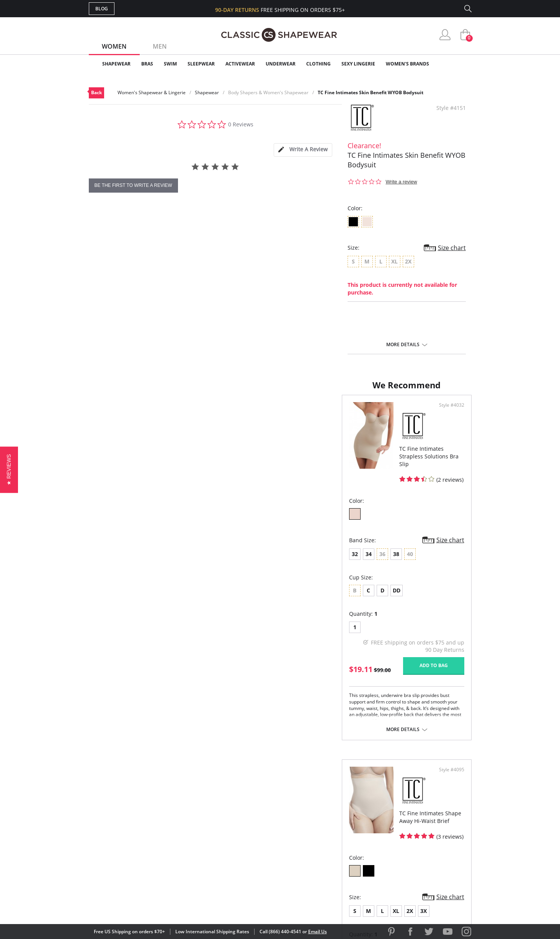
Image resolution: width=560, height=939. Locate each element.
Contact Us (235, 863)
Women (114, 46)
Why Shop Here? (341, 801)
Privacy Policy (339, 850)
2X (349, 549)
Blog (102, 9)
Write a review (402, 182)
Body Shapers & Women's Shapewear (268, 92)
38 (143, 549)
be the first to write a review (133, 185)
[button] (9, 469)
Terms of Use (149, 904)
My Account (236, 813)
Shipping (230, 838)
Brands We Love (341, 825)
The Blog (331, 838)
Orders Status (239, 825)
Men (160, 46)
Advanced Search (243, 801)
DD (144, 585)
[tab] (303, 150)
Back (96, 92)
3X (363, 549)
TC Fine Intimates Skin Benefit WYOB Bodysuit (371, 92)
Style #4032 (256, 413)
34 (116, 549)
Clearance (455, 64)
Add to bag (238, 660)
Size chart (452, 248)
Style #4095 (449, 413)
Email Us (318, 932)
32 (102, 549)
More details (403, 345)
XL (336, 549)
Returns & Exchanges (249, 850)
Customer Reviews (345, 813)
